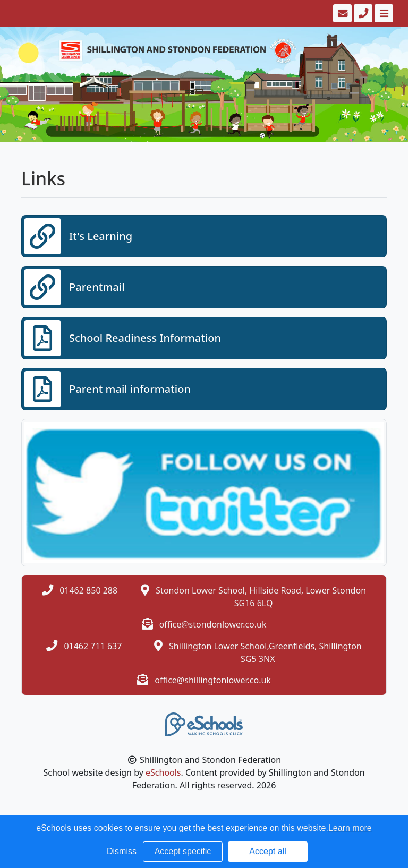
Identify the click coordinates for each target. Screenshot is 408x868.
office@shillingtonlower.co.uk (213, 680)
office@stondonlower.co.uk (213, 624)
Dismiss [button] (122, 851)
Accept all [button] (267, 851)
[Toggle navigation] (383, 13)
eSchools (163, 772)
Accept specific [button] (183, 851)
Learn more (350, 828)
